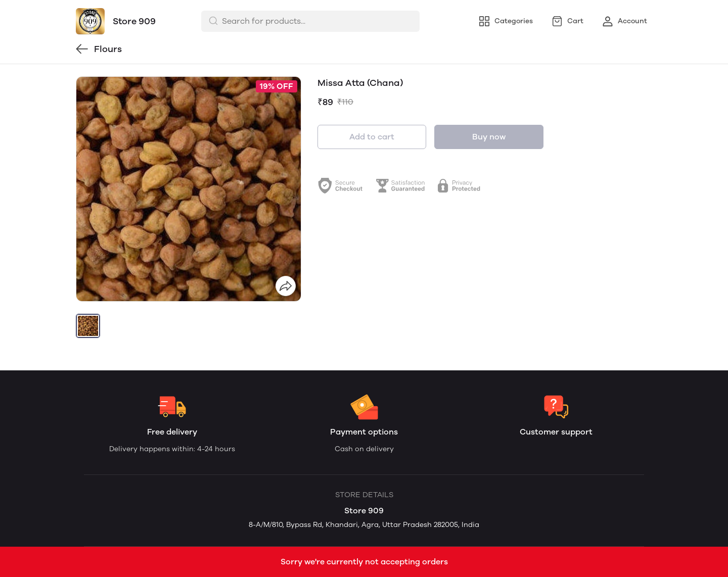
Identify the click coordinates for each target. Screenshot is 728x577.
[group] (189, 189)
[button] (88, 326)
